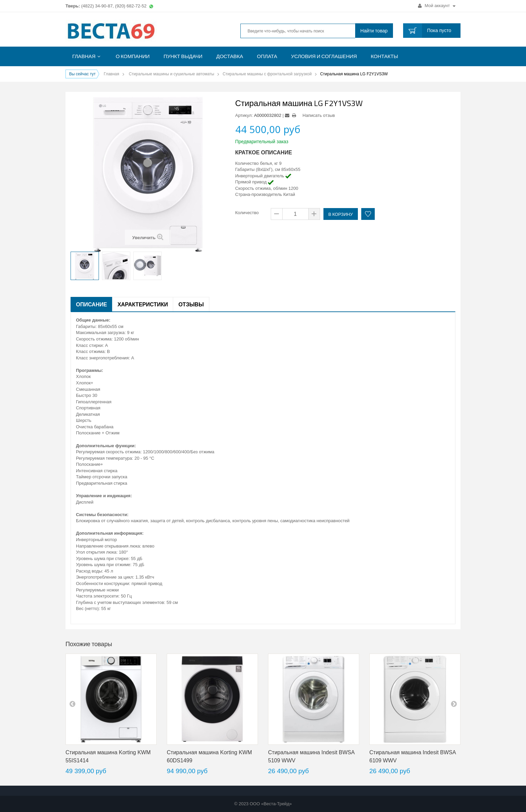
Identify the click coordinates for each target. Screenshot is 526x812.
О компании (133, 56)
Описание (91, 304)
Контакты (384, 56)
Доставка (230, 56)
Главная (84, 56)
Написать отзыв (319, 115)
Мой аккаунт (437, 6)
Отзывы (191, 304)
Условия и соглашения (324, 56)
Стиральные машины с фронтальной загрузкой (267, 74)
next (454, 704)
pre (72, 704)
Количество (247, 213)
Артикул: (244, 115)
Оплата (267, 56)
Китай (289, 194)
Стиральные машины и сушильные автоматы (171, 74)
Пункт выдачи (183, 56)
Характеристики (143, 304)
